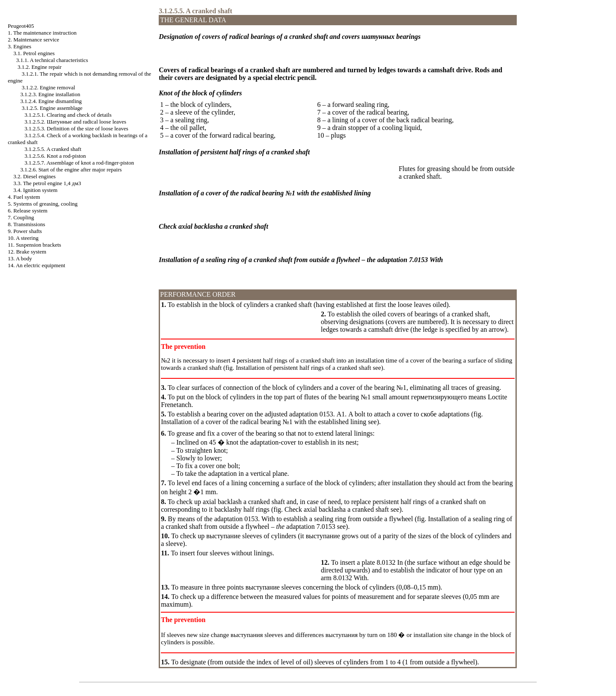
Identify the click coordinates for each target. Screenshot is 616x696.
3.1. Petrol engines (34, 53)
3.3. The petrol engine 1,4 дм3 (47, 183)
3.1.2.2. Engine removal (49, 87)
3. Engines (19, 46)
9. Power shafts (25, 231)
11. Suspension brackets (34, 245)
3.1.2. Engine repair (40, 67)
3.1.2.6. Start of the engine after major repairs (71, 170)
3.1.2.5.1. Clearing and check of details (68, 115)
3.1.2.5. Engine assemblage (52, 108)
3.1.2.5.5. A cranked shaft (53, 149)
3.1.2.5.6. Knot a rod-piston (55, 156)
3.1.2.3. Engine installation (50, 94)
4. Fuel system (24, 197)
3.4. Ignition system (35, 190)
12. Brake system (27, 252)
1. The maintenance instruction (42, 33)
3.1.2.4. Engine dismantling (51, 101)
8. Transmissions (26, 224)
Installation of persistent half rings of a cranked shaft (302, 368)
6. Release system (28, 211)
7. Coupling (21, 217)
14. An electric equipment (36, 265)
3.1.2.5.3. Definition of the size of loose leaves (76, 128)
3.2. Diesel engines (34, 176)
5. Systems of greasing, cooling (43, 204)
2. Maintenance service (33, 40)
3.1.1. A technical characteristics (52, 60)
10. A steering (23, 238)
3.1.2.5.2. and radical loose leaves (75, 122)
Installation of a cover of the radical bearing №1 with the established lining (264, 422)
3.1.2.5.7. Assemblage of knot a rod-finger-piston (79, 163)
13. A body (20, 258)
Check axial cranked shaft (336, 509)
